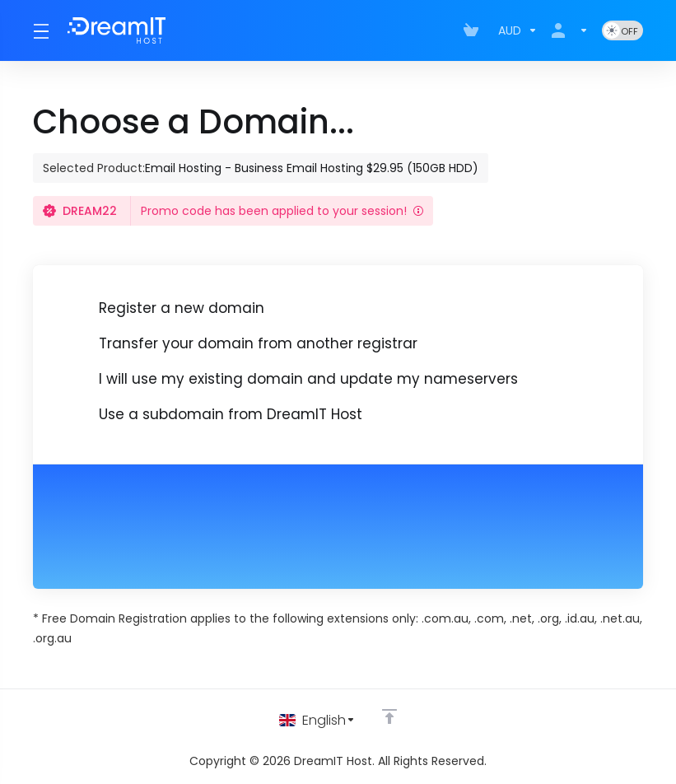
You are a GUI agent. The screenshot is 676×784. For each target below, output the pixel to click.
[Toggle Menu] (40, 30)
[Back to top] (392, 716)
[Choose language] (318, 720)
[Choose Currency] (518, 30)
